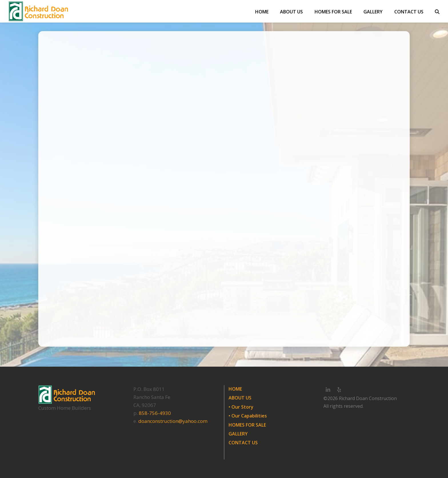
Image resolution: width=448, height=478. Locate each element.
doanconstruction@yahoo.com (173, 421)
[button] (437, 11)
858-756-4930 (155, 413)
